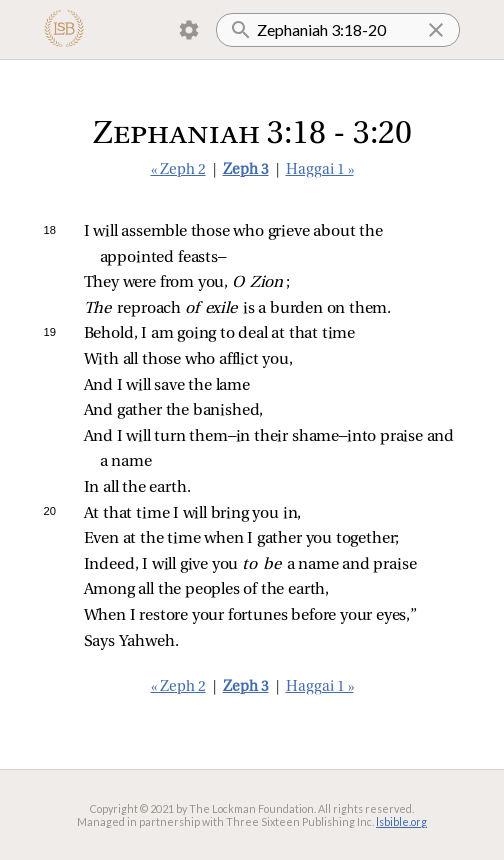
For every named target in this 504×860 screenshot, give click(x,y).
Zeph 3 (246, 170)
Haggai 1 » (320, 170)
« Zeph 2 (178, 170)
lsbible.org (401, 821)
